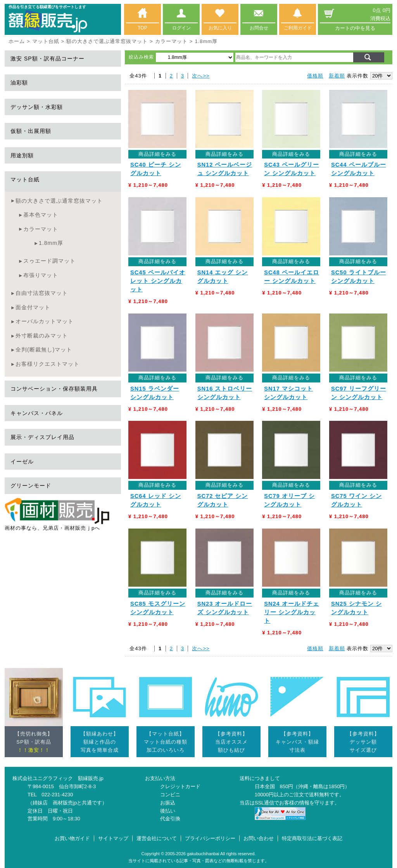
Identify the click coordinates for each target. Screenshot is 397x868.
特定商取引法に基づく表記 (312, 838)
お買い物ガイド (72, 838)
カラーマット (171, 41)
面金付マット (33, 307)
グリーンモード (31, 486)
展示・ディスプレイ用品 (42, 437)
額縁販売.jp (91, 778)
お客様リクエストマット (47, 364)
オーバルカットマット (45, 321)
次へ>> (201, 76)
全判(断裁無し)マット (44, 350)
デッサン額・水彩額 (37, 107)
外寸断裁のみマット (42, 336)
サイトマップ (113, 838)
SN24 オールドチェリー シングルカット (292, 612)
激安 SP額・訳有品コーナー (47, 59)
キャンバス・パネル (37, 413)
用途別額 (22, 155)
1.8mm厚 (51, 243)
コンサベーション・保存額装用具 (54, 389)
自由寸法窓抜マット (42, 293)
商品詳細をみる (157, 154)
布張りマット (41, 275)
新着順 (337, 76)
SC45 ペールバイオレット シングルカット (158, 281)
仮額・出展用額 (31, 131)
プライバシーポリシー (210, 838)
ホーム (17, 41)
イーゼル (22, 462)
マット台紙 (46, 41)
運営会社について (157, 838)
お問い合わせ (259, 838)
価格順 (315, 76)
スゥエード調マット (49, 261)
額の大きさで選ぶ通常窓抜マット (107, 41)
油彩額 (19, 83)
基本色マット (41, 215)
